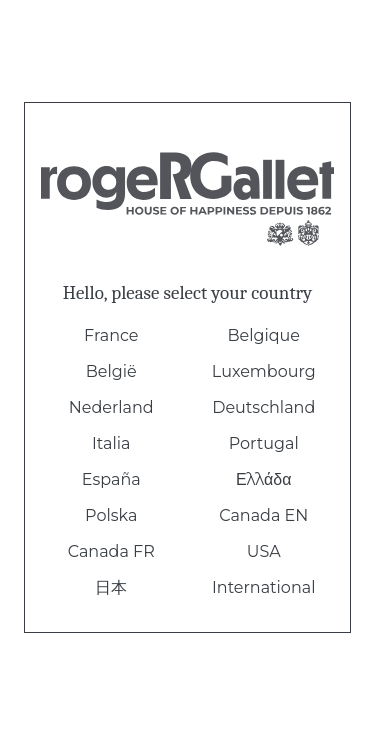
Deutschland (263, 407)
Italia (111, 443)
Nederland (111, 407)
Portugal (264, 443)
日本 (111, 587)
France (111, 335)
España (111, 479)
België (111, 371)
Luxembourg (264, 371)
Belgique (263, 335)
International (263, 587)
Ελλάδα (263, 479)
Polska (111, 515)
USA (264, 551)
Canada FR (111, 551)
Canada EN (263, 515)
